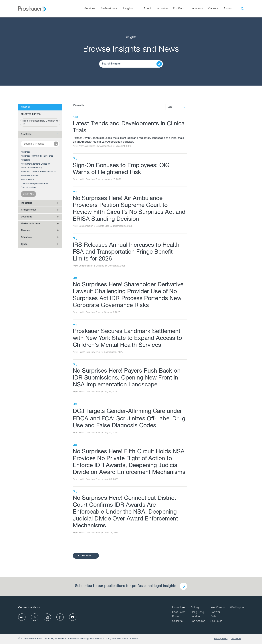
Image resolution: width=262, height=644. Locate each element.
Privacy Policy (221, 639)
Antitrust (25, 152)
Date (170, 107)
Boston (176, 617)
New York (216, 612)
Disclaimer (236, 639)
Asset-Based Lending (32, 168)
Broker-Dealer (28, 180)
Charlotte (177, 621)
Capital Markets (29, 188)
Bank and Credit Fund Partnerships (38, 172)
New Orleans (218, 608)
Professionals (29, 210)
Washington (237, 608)
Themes (25, 231)
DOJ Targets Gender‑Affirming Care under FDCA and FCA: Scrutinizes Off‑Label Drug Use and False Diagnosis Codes (129, 419)
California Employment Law (35, 184)
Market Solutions (31, 224)
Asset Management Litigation (35, 164)
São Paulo (216, 621)
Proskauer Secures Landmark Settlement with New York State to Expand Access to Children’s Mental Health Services (127, 339)
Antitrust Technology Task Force (37, 156)
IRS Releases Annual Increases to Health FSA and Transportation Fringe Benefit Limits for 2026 (126, 252)
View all (28, 194)
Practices (26, 134)
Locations (27, 217)
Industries (27, 203)
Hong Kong (197, 612)
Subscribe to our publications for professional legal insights (126, 586)
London (195, 617)
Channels (26, 237)
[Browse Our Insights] (128, 64)
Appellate (26, 160)
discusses (106, 138)
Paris (213, 617)
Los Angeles (198, 621)
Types (24, 244)
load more (86, 556)
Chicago (196, 608)
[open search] (243, 9)
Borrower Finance (30, 176)
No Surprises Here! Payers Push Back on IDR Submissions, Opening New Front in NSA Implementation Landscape (127, 378)
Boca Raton (179, 612)
